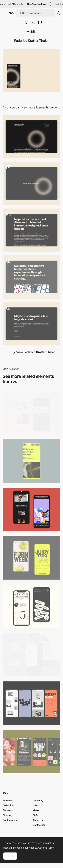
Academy (38, 800)
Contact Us (39, 825)
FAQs (36, 815)
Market (37, 810)
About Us (38, 820)
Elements (8, 810)
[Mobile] (32, 461)
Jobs (35, 805)
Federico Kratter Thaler (32, 41)
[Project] (32, 277)
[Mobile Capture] (32, 412)
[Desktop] (32, 137)
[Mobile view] (32, 558)
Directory (8, 815)
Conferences (10, 820)
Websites (8, 800)
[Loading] (32, 183)
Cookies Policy (46, 848)
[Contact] (32, 324)
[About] (32, 230)
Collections (9, 805)
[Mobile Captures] (32, 509)
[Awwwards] (12, 13)
